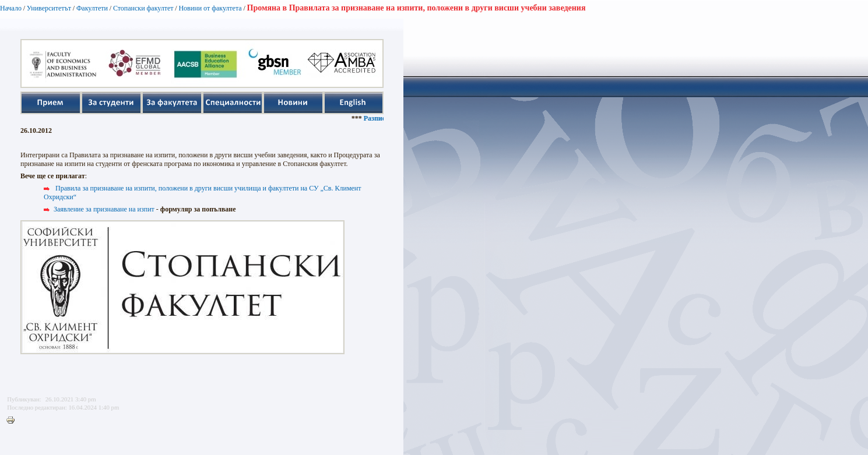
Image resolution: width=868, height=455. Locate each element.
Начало (11, 8)
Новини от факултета (210, 8)
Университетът (49, 8)
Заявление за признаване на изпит (104, 209)
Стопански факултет (143, 8)
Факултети (92, 8)
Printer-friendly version (13, 421)
